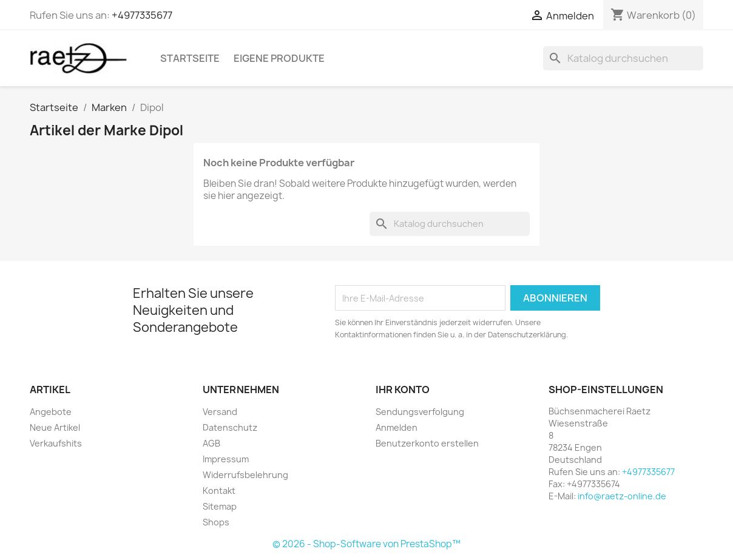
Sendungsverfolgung (420, 412)
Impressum (226, 459)
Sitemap (220, 506)
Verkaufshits (56, 443)
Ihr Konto (403, 390)
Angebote (51, 412)
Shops (216, 522)
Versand (220, 412)
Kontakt (219, 491)
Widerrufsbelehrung (245, 475)
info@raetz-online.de (622, 496)
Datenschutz (230, 427)
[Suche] (623, 58)
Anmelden (397, 427)
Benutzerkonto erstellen (427, 443)
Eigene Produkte (279, 58)
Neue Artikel (55, 427)
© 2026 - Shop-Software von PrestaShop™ (366, 544)
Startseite (190, 58)
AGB (211, 443)
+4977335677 (142, 15)
